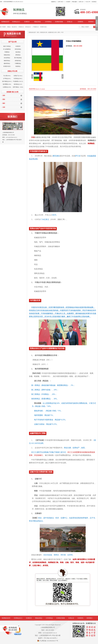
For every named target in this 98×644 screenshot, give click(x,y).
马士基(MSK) (7, 76)
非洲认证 (70, 22)
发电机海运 (18, 61)
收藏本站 (53, 2)
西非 (4, 99)
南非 (4, 103)
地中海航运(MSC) (7, 81)
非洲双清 (27, 22)
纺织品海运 (18, 49)
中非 (62, 32)
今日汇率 (88, 2)
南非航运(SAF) (18, 84)
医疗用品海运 (18, 58)
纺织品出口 (28, 27)
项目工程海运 (7, 46)
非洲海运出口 (16, 22)
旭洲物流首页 (5, 22)
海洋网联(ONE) (7, 84)
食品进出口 (15, 27)
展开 (96, 23)
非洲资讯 (80, 22)
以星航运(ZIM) (7, 87)
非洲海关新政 (59, 22)
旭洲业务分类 (44, 32)
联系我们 (94, 2)
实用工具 (81, 2)
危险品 (9, 27)
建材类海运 (7, 63)
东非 (4, 95)
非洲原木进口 (43, 27)
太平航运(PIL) (7, 78)
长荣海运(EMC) (18, 78)
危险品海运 (38, 22)
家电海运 (18, 55)
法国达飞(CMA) (18, 76)
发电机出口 (21, 27)
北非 (4, 107)
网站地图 (74, 2)
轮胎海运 (18, 66)
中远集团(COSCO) (18, 81)
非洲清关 (18, 46)
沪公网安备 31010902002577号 (48, 641)
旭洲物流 (91, 140)
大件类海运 (48, 22)
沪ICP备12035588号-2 (51, 638)
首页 (38, 32)
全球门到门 (61, 2)
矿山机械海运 (7, 49)
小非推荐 (68, 2)
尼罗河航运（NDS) (18, 87)
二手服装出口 (36, 27)
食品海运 (18, 52)
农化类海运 (7, 58)
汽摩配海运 (18, 63)
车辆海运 (7, 52)
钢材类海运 (7, 61)
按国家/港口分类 (52, 32)
